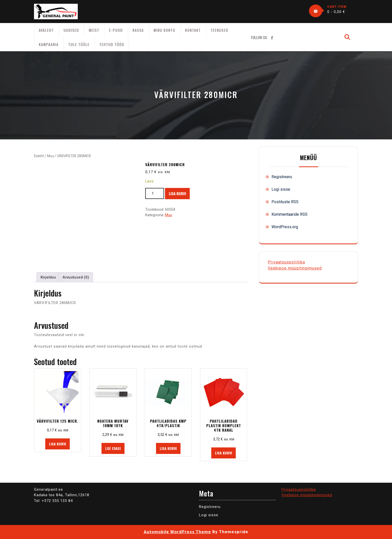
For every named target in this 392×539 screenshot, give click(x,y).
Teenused (219, 30)
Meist (94, 30)
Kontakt (193, 30)
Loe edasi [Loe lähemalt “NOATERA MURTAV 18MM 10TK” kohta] (113, 448)
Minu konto (164, 30)
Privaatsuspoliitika (286, 262)
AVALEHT (46, 30)
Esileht (39, 156)
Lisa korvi (177, 193)
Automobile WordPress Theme (177, 532)
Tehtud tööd (112, 44)
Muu (50, 156)
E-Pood (116, 30)
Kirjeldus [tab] (48, 277)
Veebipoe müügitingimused (295, 268)
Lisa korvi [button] (57, 444)
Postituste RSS (285, 202)
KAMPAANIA (49, 44)
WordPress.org (285, 227)
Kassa (138, 30)
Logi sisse (281, 189)
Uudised (71, 30)
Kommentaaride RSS (289, 214)
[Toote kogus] (155, 194)
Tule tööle (79, 44)
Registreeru (282, 177)
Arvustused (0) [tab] (76, 277)
